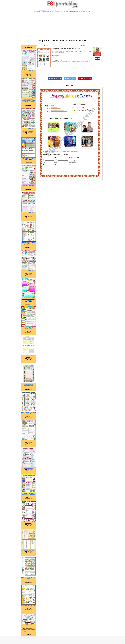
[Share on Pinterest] (85, 78)
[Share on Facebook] (55, 78)
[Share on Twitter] (70, 78)
